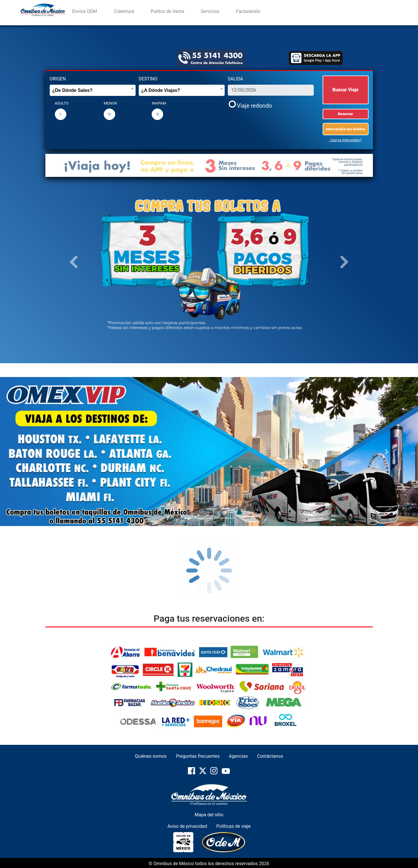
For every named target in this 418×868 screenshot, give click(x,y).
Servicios (210, 11)
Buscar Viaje (345, 90)
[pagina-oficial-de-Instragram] (214, 773)
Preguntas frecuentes (198, 756)
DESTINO (148, 79)
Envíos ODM (84, 11)
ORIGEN (58, 79)
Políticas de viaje (234, 826)
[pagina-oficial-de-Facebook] (192, 773)
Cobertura (124, 11)
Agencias (238, 756)
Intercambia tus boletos (345, 129)
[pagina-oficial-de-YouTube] (226, 773)
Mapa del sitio (209, 815)
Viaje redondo (254, 106)
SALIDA (236, 79)
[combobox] (93, 90)
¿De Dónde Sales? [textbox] (72, 90)
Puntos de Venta (167, 11)
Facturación (248, 11)
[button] (74, 261)
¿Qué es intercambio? (345, 140)
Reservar (345, 114)
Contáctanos (270, 756)
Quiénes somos (151, 756)
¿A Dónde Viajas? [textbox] (161, 90)
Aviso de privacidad (187, 826)
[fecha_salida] (271, 90)
